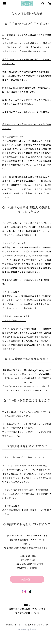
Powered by (27, 629)
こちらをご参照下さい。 (14, 321)
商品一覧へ (27, 580)
